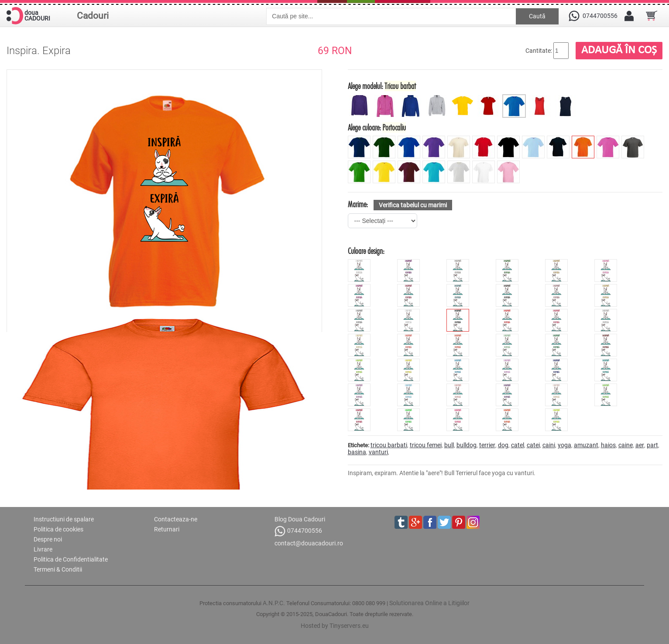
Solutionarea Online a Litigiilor (429, 603)
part (652, 445)
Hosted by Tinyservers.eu (335, 626)
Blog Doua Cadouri (300, 519)
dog (503, 445)
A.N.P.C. (274, 603)
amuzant (586, 445)
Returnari (167, 529)
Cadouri (93, 16)
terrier (487, 445)
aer (640, 445)
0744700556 (298, 531)
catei (533, 445)
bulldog (467, 445)
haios (608, 445)
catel (518, 445)
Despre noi (48, 539)
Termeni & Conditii (58, 569)
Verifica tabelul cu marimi (413, 205)
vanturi (378, 452)
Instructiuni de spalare (64, 519)
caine (626, 445)
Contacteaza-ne (176, 519)
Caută (537, 16)
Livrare (43, 549)
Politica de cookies (58, 529)
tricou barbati (389, 445)
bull (449, 445)
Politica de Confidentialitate (71, 559)
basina (357, 452)
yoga (564, 445)
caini (549, 445)
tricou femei (426, 445)
